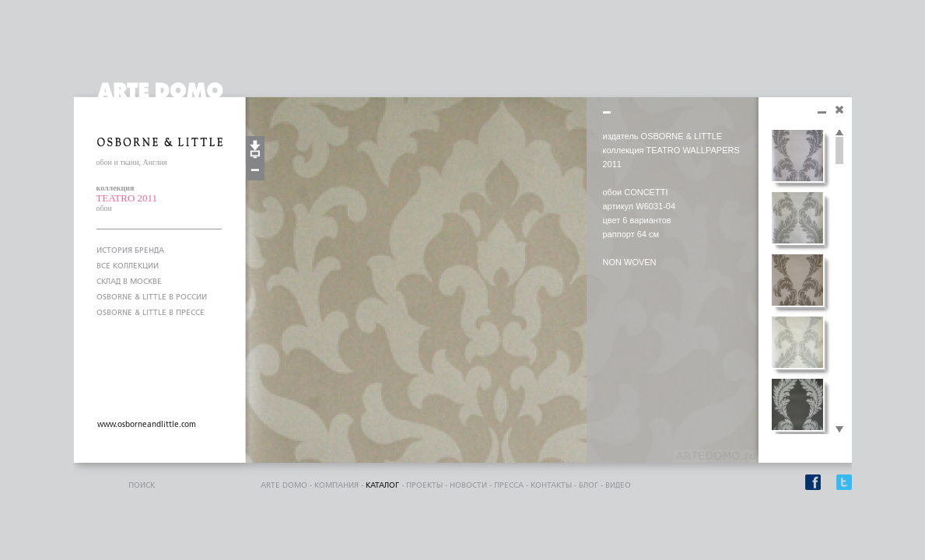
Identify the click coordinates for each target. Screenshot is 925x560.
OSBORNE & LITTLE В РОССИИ (152, 297)
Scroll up (839, 133)
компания (336, 485)
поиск (142, 485)
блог (589, 485)
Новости (468, 485)
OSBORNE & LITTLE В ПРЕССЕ (151, 313)
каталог (382, 485)
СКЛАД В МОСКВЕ (129, 282)
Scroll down (839, 430)
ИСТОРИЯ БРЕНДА (130, 250)
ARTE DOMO (284, 485)
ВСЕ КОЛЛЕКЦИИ (128, 266)
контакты (551, 485)
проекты (424, 485)
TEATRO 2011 (127, 198)
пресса (509, 485)
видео (618, 485)
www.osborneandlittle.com (147, 425)
